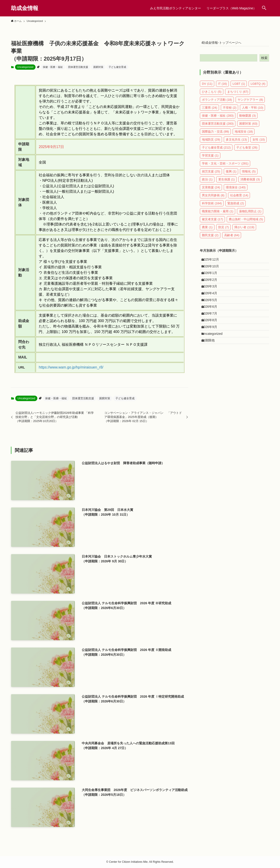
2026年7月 (212, 339)
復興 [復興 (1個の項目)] (231, 174)
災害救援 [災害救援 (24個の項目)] (211, 190)
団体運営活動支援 (78, 67)
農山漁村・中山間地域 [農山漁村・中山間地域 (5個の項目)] (246, 222)
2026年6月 (212, 330)
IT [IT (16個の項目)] (223, 86)
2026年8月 (212, 349)
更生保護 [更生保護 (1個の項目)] (227, 182)
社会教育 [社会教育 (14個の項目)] (239, 198)
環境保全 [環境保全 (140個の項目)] (236, 190)
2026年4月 (212, 311)
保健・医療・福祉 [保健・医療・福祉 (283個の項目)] (218, 118)
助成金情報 (25, 8)
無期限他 (211, 377)
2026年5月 (212, 320)
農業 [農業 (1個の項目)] (207, 230)
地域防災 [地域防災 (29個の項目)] (211, 142)
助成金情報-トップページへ (224, 44)
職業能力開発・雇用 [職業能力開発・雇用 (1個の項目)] (218, 214)
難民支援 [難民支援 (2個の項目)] (210, 238)
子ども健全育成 (117, 67)
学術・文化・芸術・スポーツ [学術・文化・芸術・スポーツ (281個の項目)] (225, 166)
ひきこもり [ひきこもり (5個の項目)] (212, 94)
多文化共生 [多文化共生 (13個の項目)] (236, 142)
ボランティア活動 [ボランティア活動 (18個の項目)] (217, 102)
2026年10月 (213, 273)
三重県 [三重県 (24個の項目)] (210, 110)
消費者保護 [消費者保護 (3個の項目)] (250, 182)
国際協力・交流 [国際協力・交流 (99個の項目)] (215, 134)
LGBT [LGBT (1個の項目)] (239, 86)
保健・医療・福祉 (53, 67)
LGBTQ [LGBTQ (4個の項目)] (258, 86)
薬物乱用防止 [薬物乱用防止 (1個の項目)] (250, 214)
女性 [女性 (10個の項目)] (259, 142)
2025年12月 (213, 264)
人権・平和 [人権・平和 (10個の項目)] (253, 110)
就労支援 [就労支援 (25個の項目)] (211, 174)
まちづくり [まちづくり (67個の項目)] (238, 94)
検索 (264, 61)
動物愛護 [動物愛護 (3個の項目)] (248, 118)
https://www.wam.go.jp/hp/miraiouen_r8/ (71, 367)
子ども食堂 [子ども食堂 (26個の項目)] (247, 150)
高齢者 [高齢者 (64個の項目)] (232, 238)
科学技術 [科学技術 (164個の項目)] (212, 206)
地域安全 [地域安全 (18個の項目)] (244, 134)
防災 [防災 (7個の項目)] (224, 230)
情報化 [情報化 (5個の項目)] (249, 174)
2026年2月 (212, 292)
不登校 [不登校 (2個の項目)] (230, 110)
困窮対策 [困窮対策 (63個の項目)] (248, 126)
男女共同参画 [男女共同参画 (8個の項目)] (213, 198)
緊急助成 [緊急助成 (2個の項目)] (236, 206)
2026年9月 (212, 358)
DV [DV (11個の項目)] (207, 86)
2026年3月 (212, 301)
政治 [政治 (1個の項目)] (207, 182)
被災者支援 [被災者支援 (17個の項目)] (213, 222)
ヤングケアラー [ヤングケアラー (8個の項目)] (250, 102)
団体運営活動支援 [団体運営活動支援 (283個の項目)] (218, 126)
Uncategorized (25, 67)
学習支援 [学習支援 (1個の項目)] (210, 158)
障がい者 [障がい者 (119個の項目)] (244, 230)
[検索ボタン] (264, 8)
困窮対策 (98, 67)
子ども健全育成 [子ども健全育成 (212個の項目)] (216, 150)
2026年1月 (212, 282)
